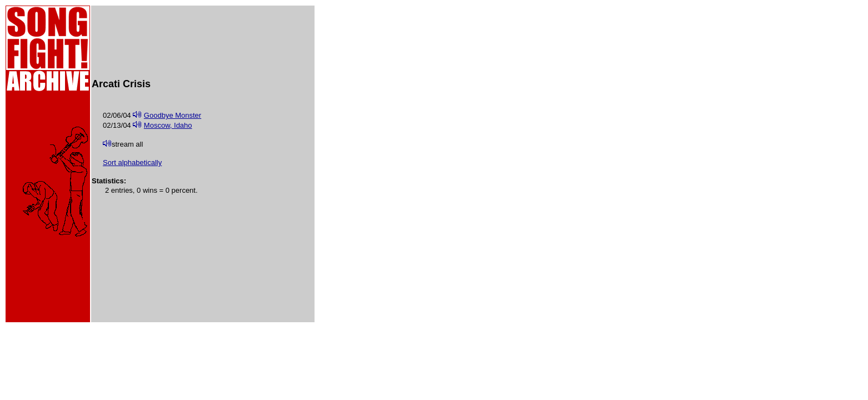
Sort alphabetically (132, 162)
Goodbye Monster (173, 115)
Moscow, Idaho (168, 125)
